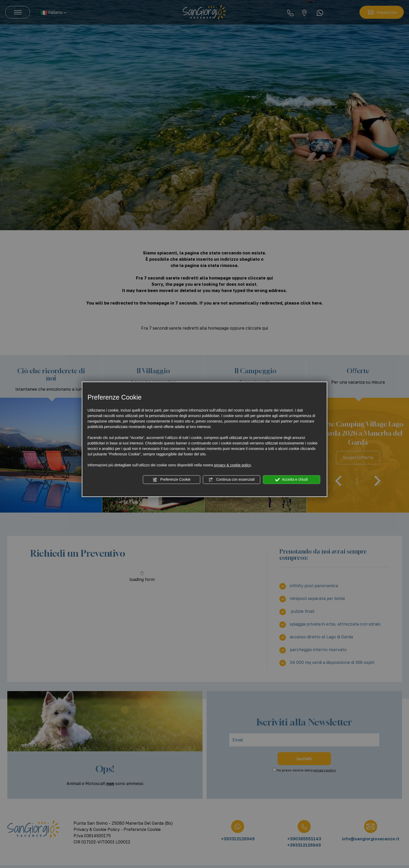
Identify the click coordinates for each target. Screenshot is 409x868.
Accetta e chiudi (291, 480)
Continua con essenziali (232, 480)
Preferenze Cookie (171, 480)
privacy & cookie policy (232, 465)
